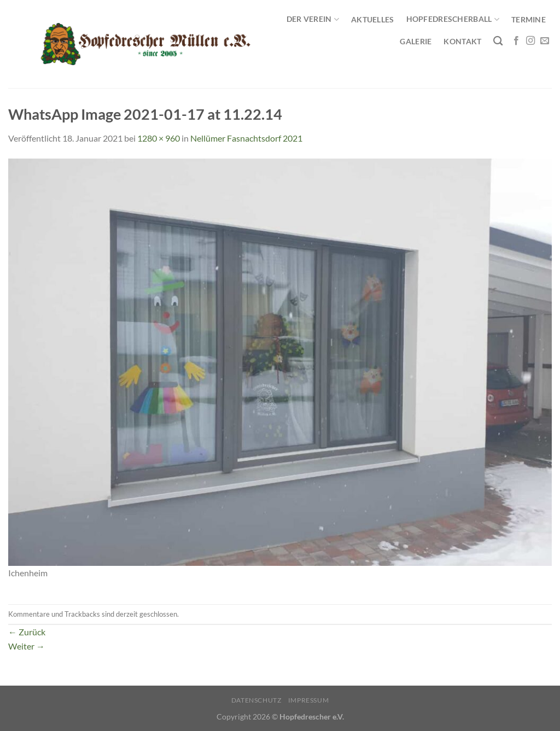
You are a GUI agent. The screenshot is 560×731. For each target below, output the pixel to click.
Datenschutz (256, 700)
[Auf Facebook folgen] (516, 41)
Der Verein (313, 19)
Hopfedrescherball (453, 19)
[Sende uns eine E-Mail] (545, 41)
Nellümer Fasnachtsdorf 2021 (246, 138)
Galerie (416, 41)
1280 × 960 (159, 138)
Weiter (27, 646)
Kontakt (462, 41)
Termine (529, 19)
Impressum (309, 700)
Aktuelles (373, 19)
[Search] (498, 41)
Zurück (27, 632)
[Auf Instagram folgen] (530, 41)
